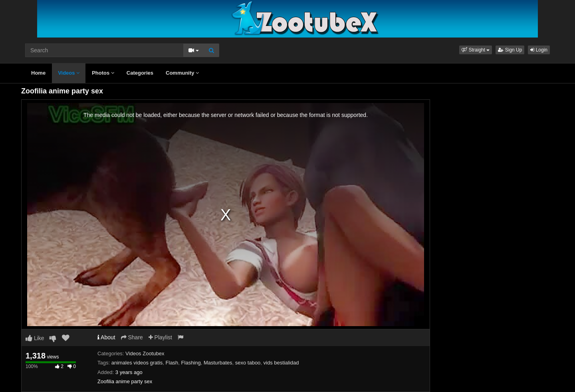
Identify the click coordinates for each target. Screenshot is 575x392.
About (106, 337)
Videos (69, 73)
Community (182, 73)
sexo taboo (248, 363)
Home (38, 73)
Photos (103, 73)
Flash (172, 363)
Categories (140, 73)
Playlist (160, 337)
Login (539, 50)
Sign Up (510, 50)
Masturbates (218, 363)
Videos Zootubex (145, 353)
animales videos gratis (137, 363)
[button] (476, 50)
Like (35, 338)
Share (132, 337)
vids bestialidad (281, 363)
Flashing (191, 363)
